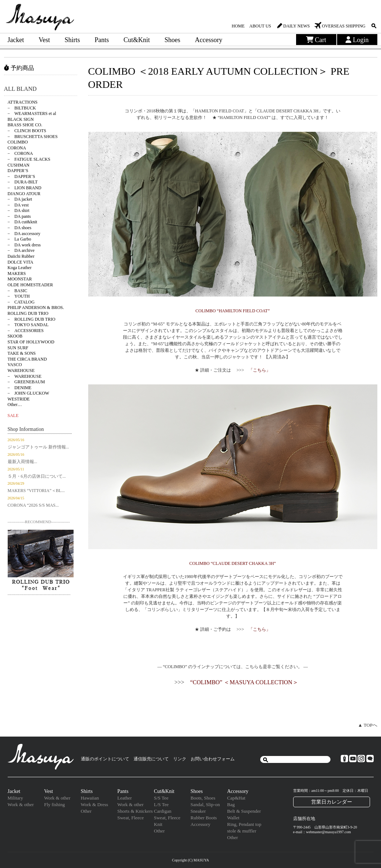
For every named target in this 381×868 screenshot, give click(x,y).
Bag (231, 804)
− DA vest (18, 205)
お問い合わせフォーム (213, 759)
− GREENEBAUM (26, 382)
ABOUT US (260, 26)
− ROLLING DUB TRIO (32, 319)
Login (357, 40)
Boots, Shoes (203, 798)
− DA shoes (20, 228)
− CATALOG (21, 302)
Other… (15, 405)
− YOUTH (19, 296)
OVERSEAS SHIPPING (343, 26)
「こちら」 (259, 370)
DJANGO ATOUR (24, 194)
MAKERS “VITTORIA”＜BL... (36, 491)
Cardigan (163, 811)
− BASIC (18, 291)
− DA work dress (24, 245)
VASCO (15, 365)
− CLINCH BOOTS (27, 131)
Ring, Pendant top (244, 824)
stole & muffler (242, 831)
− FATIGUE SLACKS (29, 159)
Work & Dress (95, 804)
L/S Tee (161, 804)
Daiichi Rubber (21, 256)
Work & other (21, 804)
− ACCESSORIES (26, 331)
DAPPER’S (18, 171)
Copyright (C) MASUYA (190, 860)
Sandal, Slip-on (205, 804)
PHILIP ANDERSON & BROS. (36, 308)
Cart (316, 40)
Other (86, 811)
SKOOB (15, 336)
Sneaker (198, 811)
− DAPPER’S (21, 176)
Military (16, 798)
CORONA (17, 148)
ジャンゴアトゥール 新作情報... (38, 447)
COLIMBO (18, 142)
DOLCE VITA (20, 262)
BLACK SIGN (21, 119)
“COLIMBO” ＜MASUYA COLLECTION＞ (244, 682)
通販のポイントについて (105, 759)
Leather (125, 798)
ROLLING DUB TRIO (28, 313)
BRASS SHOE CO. (25, 125)
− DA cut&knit (23, 222)
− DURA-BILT (23, 182)
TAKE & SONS (22, 353)
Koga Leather (20, 268)
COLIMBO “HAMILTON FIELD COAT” (233, 311)
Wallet (234, 818)
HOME (238, 26)
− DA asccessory (24, 234)
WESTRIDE (19, 399)
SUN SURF (18, 348)
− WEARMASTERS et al (32, 113)
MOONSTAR (20, 279)
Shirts (72, 40)
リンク (180, 759)
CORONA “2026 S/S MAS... (33, 505)
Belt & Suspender (244, 811)
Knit (158, 824)
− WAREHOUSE (25, 376)
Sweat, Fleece (131, 818)
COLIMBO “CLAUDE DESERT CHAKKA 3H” (232, 563)
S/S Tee (161, 798)
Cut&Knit (137, 40)
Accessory (209, 40)
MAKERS (17, 273)
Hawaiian (90, 798)
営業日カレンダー (332, 802)
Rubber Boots (204, 818)
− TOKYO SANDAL (28, 325)
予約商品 (19, 68)
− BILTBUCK (22, 108)
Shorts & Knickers (135, 811)
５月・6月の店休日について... (37, 476)
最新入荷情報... (23, 462)
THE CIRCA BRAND (27, 359)
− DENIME (20, 388)
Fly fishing (55, 804)
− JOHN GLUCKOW (29, 393)
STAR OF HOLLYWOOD (31, 342)
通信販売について (151, 759)
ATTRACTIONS (23, 102)
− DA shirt (19, 211)
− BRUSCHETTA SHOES (33, 137)
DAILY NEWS (297, 26)
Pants (102, 40)
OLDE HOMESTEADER (30, 285)
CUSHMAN (19, 165)
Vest (44, 40)
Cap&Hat (236, 798)
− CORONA (20, 153)
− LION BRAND (25, 188)
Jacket (16, 40)
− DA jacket (20, 199)
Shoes (173, 40)
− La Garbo (19, 239)
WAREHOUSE (21, 370)
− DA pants (19, 216)
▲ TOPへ (368, 725)
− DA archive (21, 250)
